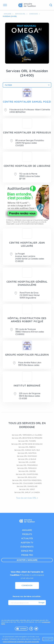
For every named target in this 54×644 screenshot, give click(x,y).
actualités (27, 538)
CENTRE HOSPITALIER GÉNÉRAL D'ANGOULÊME (27, 283)
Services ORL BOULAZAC (27, 477)
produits (27, 534)
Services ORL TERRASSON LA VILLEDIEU (27, 435)
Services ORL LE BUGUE (27, 459)
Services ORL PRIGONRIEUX (27, 465)
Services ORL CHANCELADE (27, 486)
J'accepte (48, 639)
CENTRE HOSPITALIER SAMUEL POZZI (27, 102)
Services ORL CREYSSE (27, 471)
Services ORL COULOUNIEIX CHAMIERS (27, 483)
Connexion (27, 585)
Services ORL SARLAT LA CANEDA (27, 492)
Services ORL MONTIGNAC (27, 456)
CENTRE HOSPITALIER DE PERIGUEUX (27, 132)
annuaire (27, 530)
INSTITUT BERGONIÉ (27, 386)
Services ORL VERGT (27, 489)
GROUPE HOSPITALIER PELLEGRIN (27, 355)
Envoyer (42, 603)
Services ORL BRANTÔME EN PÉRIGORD (27, 438)
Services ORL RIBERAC (27, 447)
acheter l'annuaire (27, 560)
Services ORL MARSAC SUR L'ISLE (27, 450)
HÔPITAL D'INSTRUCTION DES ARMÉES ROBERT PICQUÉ (27, 320)
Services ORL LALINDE (27, 462)
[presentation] (27, 612)
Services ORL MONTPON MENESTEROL (27, 480)
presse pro (27, 555)
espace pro (27, 551)
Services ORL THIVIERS (27, 441)
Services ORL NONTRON (27, 453)
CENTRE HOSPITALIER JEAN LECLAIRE (27, 244)
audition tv (27, 543)
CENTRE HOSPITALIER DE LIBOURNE (27, 166)
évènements (27, 547)
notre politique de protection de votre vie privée (21, 641)
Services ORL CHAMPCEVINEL (27, 474)
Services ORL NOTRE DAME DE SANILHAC (27, 444)
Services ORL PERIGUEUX (27, 468)
